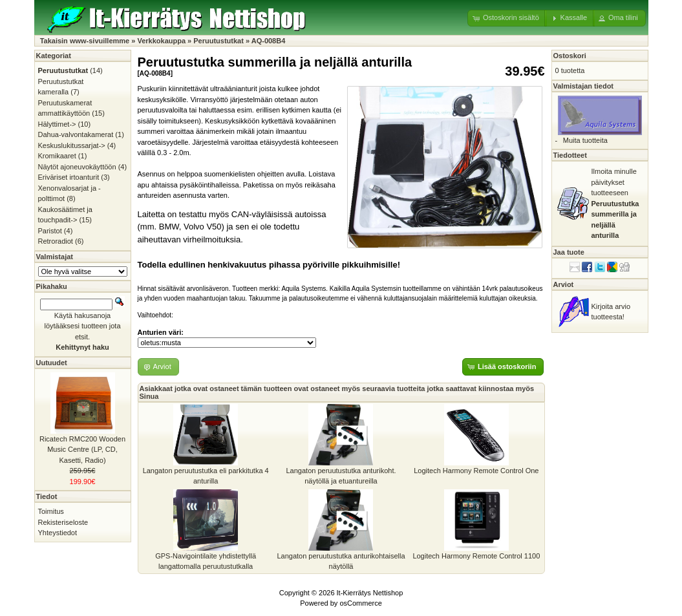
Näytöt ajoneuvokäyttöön (77, 167)
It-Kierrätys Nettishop (370, 593)
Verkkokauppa (161, 41)
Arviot (564, 284)
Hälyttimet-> (57, 124)
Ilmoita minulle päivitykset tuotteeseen (615, 203)
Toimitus (51, 511)
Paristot (50, 231)
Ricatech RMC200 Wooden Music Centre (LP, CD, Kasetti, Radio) (82, 450)
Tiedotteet (570, 155)
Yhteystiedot (58, 533)
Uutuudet (52, 363)
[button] (507, 18)
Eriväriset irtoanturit (69, 177)
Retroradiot (56, 241)
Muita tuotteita (585, 140)
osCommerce (360, 603)
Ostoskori (570, 56)
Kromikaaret (57, 156)
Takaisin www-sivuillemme (85, 41)
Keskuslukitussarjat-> (72, 145)
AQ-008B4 (269, 41)
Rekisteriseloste (63, 522)
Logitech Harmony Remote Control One (476, 471)
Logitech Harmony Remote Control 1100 (476, 556)
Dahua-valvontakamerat (76, 134)
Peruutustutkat (218, 41)
